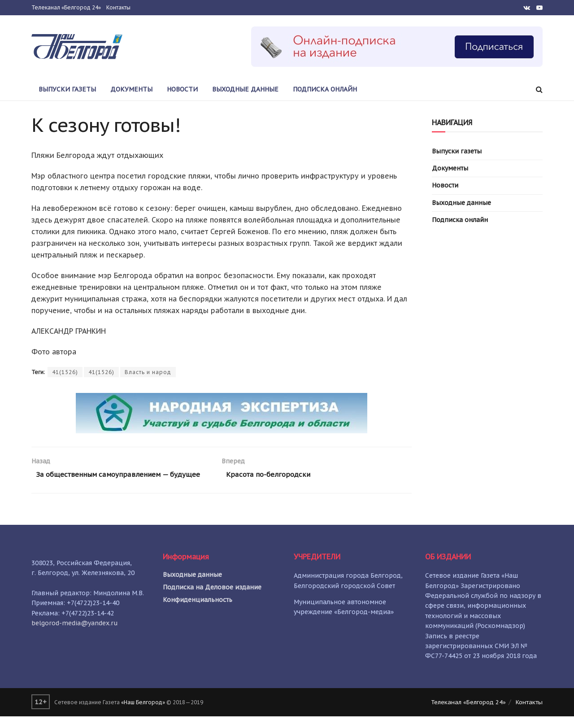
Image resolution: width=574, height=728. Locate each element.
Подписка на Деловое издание (212, 599)
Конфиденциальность (198, 611)
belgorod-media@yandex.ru (75, 635)
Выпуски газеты (67, 89)
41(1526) (65, 372)
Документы (131, 89)
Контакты (118, 7)
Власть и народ (148, 372)
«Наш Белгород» (143, 713)
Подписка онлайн (325, 89)
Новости (182, 89)
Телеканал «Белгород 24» (66, 7)
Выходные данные (245, 89)
